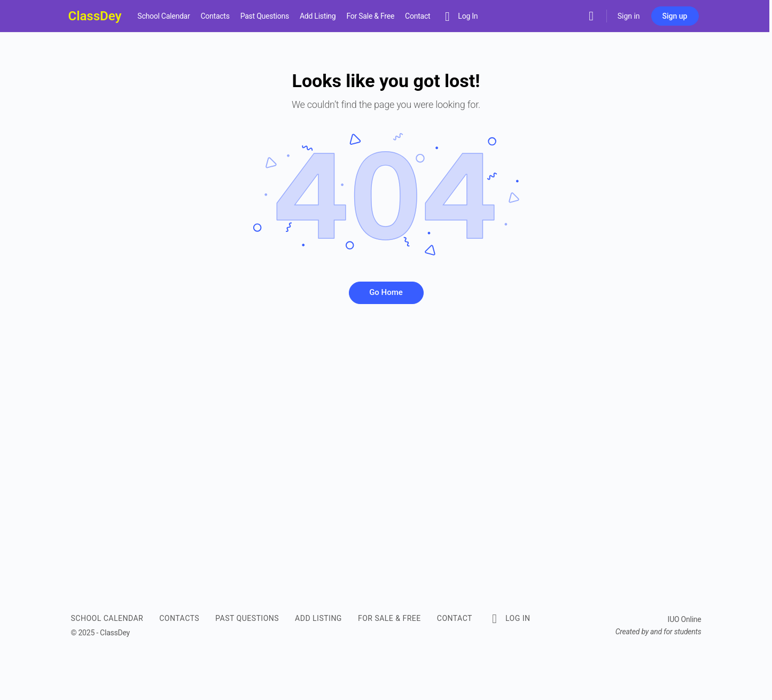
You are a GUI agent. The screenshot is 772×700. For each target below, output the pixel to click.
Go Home (386, 292)
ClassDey (95, 16)
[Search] (591, 16)
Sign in (629, 16)
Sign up (675, 16)
